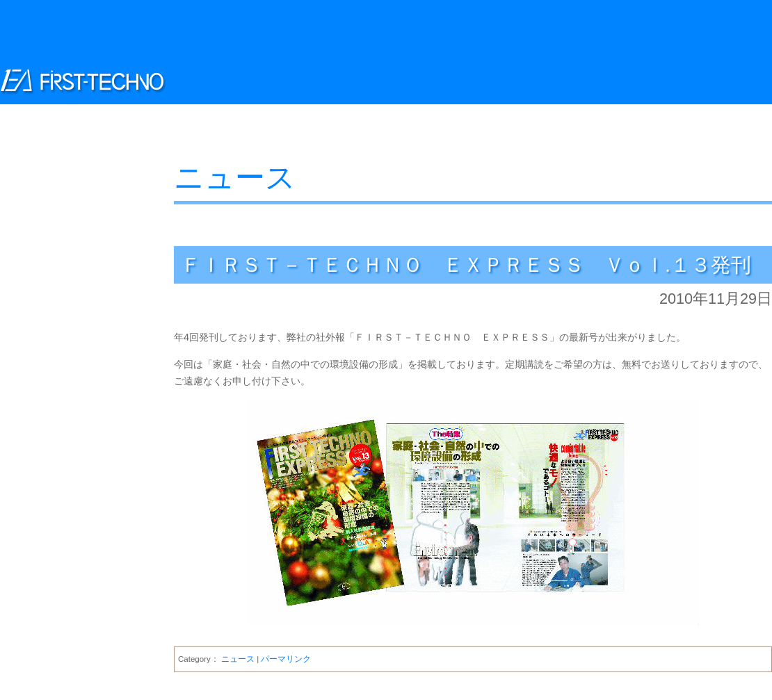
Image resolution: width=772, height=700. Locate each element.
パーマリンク (286, 659)
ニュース (235, 177)
